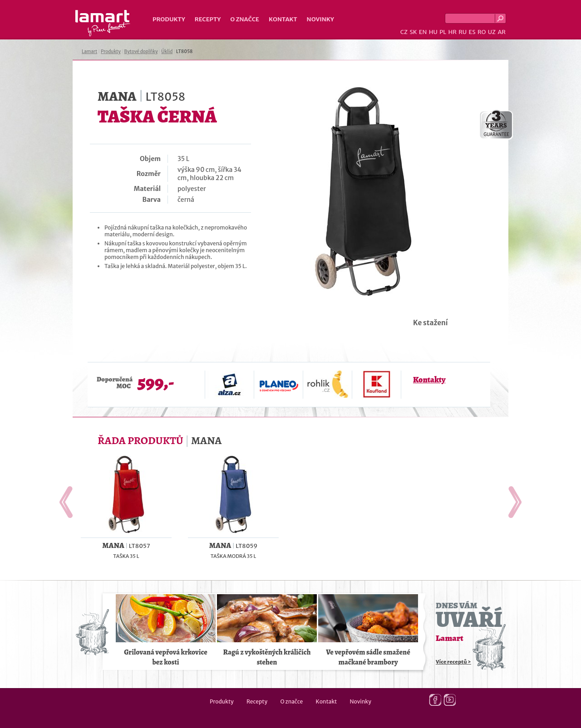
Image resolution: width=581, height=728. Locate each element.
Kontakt (283, 19)
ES (472, 32)
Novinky (320, 19)
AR (502, 32)
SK (413, 32)
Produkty (169, 19)
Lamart (103, 23)
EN (423, 32)
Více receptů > (453, 662)
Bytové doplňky (141, 51)
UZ (492, 32)
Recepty (208, 19)
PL (443, 32)
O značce (245, 19)
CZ (404, 32)
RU (463, 32)
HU (433, 32)
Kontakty (429, 380)
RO (482, 32)
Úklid (167, 51)
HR (452, 32)
